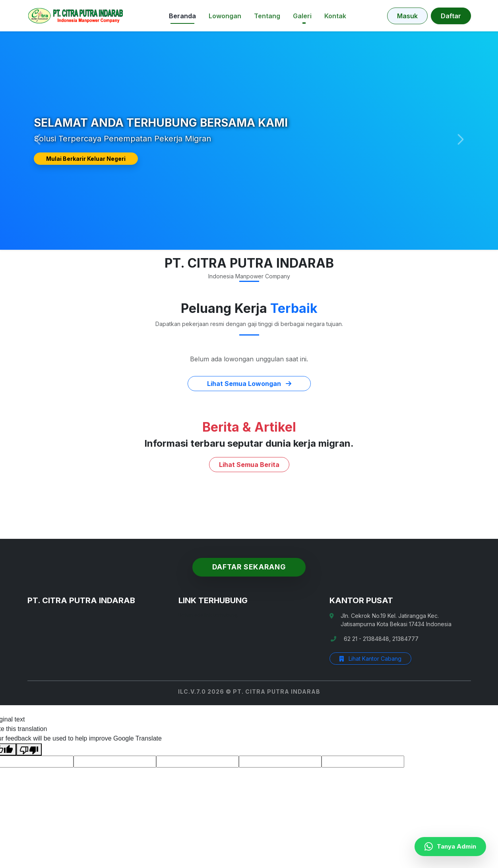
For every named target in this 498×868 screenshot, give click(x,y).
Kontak (335, 16)
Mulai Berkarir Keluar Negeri (86, 159)
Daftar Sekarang (249, 567)
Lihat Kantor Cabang (370, 659)
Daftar (451, 16)
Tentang (267, 16)
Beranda (182, 16)
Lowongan (225, 16)
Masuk (407, 16)
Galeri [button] (302, 16)
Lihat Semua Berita (249, 465)
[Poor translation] (29, 749)
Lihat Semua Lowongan (249, 384)
